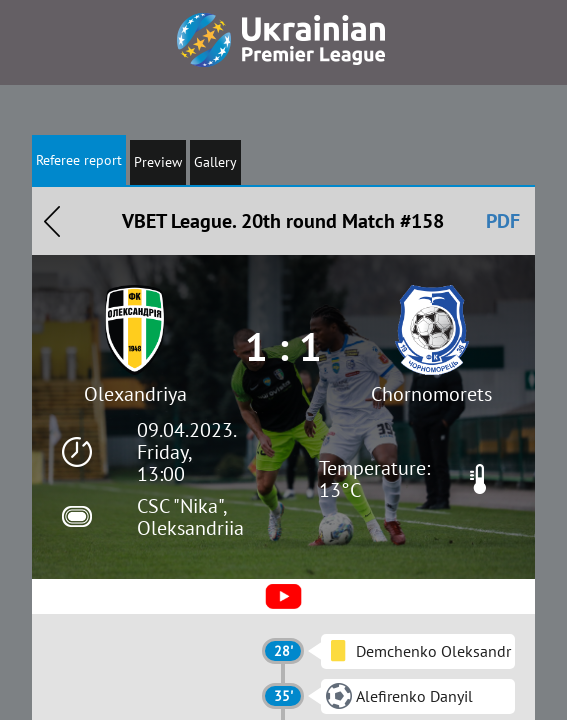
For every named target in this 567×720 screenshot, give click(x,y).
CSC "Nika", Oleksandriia (190, 517)
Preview (158, 162)
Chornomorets (431, 394)
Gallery (215, 162)
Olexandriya (135, 394)
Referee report (79, 160)
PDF (503, 221)
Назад (52, 221)
